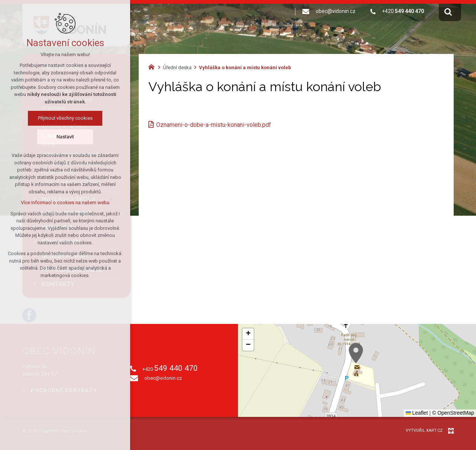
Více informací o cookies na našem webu (65, 202)
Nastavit (65, 137)
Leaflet (417, 413)
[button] (356, 353)
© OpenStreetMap (453, 413)
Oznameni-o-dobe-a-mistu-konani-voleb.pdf (214, 125)
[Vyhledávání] (448, 12)
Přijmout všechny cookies (65, 118)
